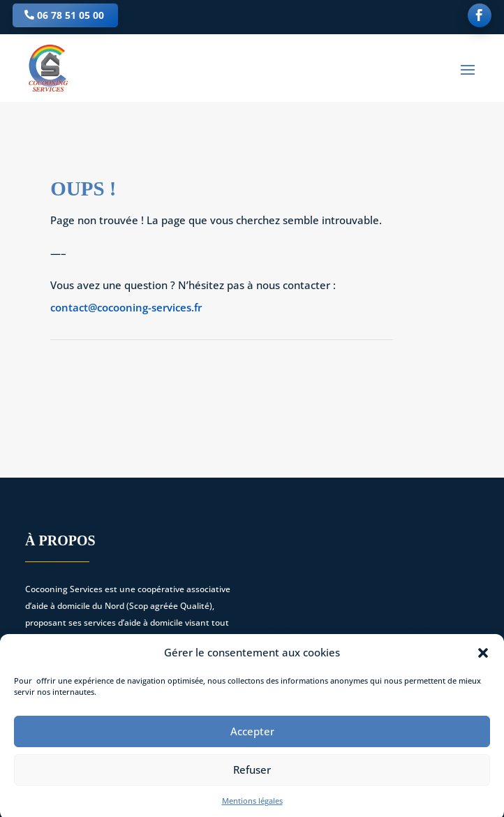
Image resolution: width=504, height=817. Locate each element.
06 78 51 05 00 (71, 15)
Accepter (252, 737)
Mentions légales (252, 806)
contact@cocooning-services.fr (126, 307)
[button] (483, 658)
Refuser (252, 776)
